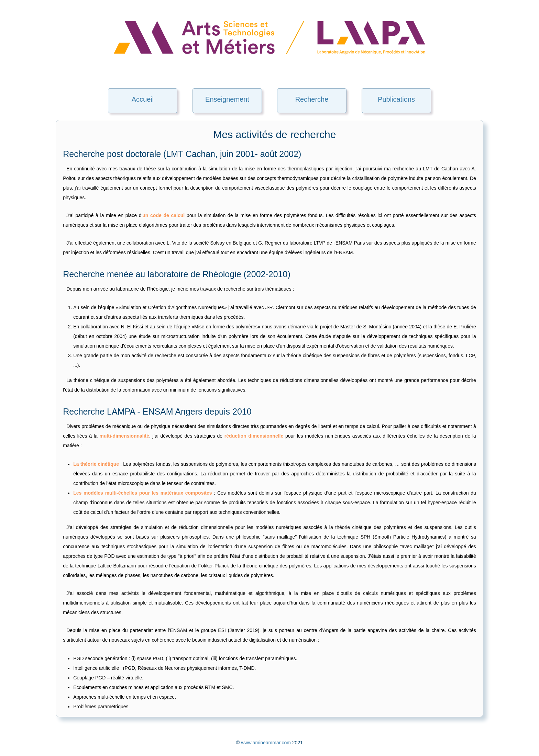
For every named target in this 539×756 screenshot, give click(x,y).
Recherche (312, 99)
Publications (396, 99)
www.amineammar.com (266, 743)
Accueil (143, 99)
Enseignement (227, 99)
